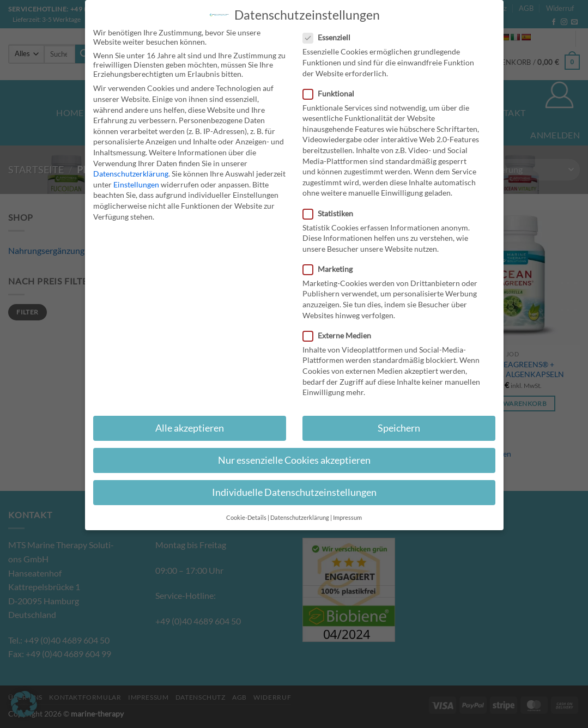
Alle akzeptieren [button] (190, 428)
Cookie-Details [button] (246, 518)
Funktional (333, 93)
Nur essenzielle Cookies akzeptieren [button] (294, 460)
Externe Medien (341, 335)
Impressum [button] (347, 518)
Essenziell (331, 37)
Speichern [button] (399, 428)
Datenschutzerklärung (131, 174)
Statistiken (332, 213)
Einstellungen (136, 184)
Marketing (332, 269)
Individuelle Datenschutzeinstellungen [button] (294, 492)
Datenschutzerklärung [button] (300, 518)
